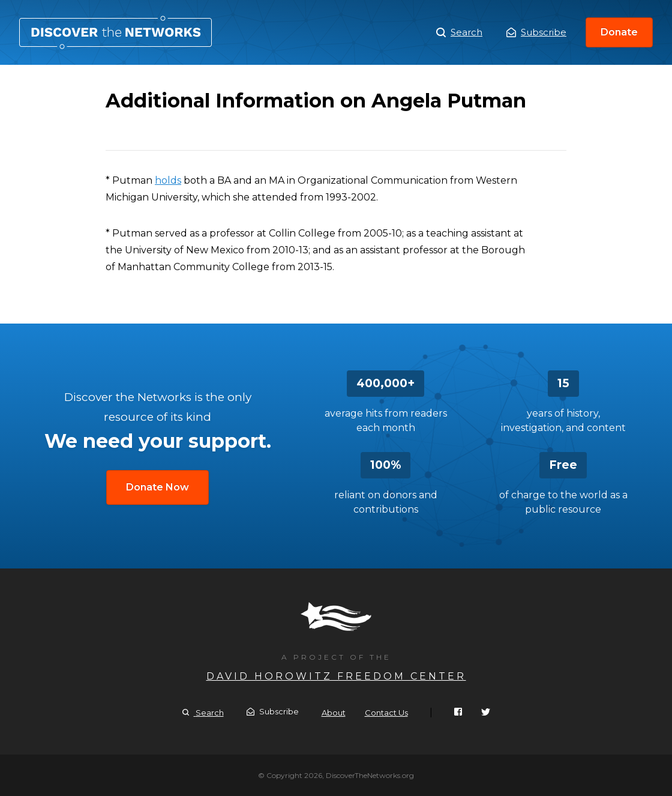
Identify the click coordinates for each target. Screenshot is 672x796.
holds (168, 180)
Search (459, 32)
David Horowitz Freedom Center (336, 676)
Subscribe (536, 32)
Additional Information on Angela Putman (115, 32)
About (334, 713)
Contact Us (386, 713)
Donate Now (157, 487)
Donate (619, 32)
